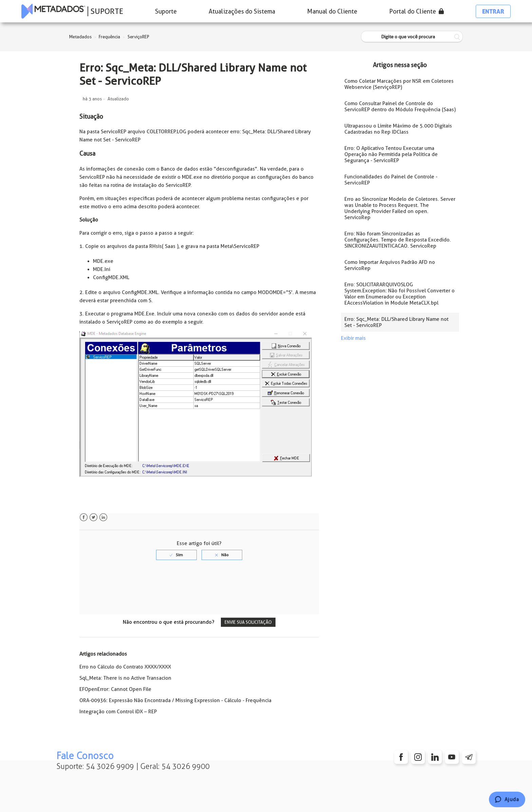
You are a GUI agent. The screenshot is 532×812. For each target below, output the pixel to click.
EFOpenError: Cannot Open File (115, 689)
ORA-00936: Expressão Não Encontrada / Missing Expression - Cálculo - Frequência (175, 700)
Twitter (93, 517)
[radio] (176, 555)
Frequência (109, 37)
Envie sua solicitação (248, 622)
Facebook (84, 517)
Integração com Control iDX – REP (118, 712)
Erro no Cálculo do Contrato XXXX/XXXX (125, 667)
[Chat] (507, 799)
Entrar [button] (493, 11)
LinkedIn (103, 517)
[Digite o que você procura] (412, 37)
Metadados (80, 37)
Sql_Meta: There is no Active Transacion (125, 678)
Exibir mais (353, 338)
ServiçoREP (138, 37)
